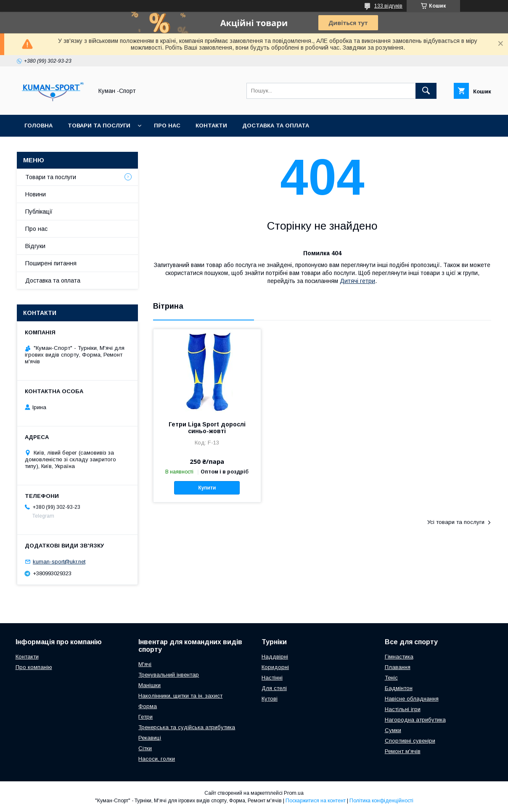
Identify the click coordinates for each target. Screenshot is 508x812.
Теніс (391, 678)
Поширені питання (51, 263)
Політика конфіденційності (381, 801)
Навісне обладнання (412, 699)
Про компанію (34, 667)
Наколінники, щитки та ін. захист (180, 696)
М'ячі (145, 664)
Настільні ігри (403, 709)
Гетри (146, 717)
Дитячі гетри (357, 281)
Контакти (211, 126)
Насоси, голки (157, 759)
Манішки (149, 685)
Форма (148, 706)
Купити (207, 488)
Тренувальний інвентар (169, 675)
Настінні (272, 678)
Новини (36, 194)
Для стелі (274, 688)
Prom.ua (294, 793)
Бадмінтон (399, 688)
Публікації (39, 212)
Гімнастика (399, 657)
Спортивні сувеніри (410, 741)
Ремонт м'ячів (403, 751)
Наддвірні (275, 657)
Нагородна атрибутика (415, 720)
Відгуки (35, 246)
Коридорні (275, 667)
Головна (38, 126)
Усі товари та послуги (456, 522)
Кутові (270, 699)
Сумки (393, 730)
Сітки (145, 748)
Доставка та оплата (276, 126)
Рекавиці (150, 738)
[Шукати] (426, 91)
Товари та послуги (99, 126)
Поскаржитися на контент (316, 801)
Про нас (167, 126)
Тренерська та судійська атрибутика (187, 727)
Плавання (398, 667)
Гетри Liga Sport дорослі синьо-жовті (207, 428)
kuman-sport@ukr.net (59, 562)
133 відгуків (388, 6)
